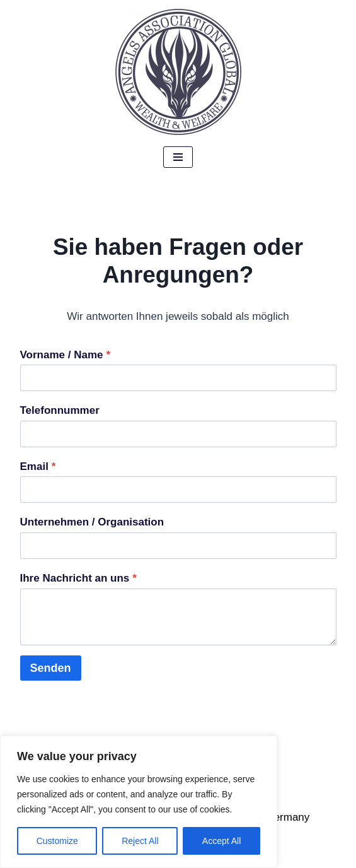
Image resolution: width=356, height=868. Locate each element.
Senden (51, 668)
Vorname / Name (66, 355)
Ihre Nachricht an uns (78, 578)
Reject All (140, 841)
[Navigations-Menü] (178, 157)
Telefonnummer (60, 410)
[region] (139, 802)
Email (38, 466)
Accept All (221, 841)
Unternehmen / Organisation (92, 522)
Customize (57, 841)
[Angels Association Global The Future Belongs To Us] (178, 72)
